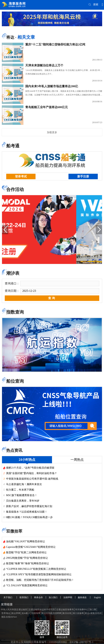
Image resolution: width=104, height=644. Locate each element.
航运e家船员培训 (93, 613)
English (97, 597)
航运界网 (16, 613)
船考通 (13, 146)
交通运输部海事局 (65, 610)
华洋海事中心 (82, 610)
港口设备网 (78, 613)
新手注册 (83, 176)
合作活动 (15, 189)
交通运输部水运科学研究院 (42, 610)
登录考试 (21, 176)
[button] (5, 230)
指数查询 (15, 312)
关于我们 (8, 597)
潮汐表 (13, 273)
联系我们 (24, 597)
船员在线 (67, 613)
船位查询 (15, 381)
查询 (52, 298)
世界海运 (6, 613)
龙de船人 (26, 613)
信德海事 (36, 613)
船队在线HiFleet (9, 617)
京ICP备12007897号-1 (81, 642)
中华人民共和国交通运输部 (14, 610)
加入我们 (53, 597)
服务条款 (82, 597)
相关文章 (26, 37)
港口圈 (93, 610)
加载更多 (52, 132)
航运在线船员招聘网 (51, 613)
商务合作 (38, 597)
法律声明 (68, 597)
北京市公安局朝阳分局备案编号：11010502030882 (39, 642)
